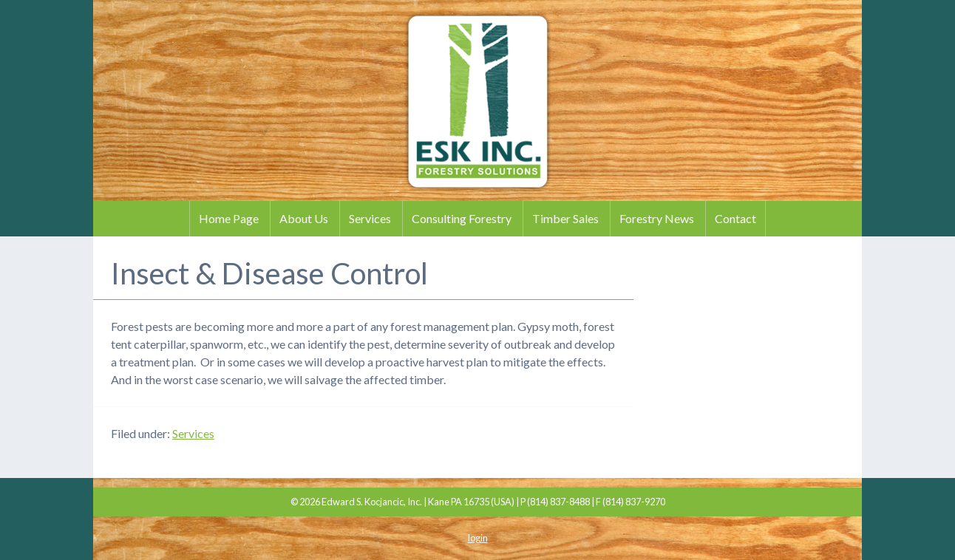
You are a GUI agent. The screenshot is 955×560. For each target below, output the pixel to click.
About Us (304, 218)
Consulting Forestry (462, 218)
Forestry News (657, 218)
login (478, 538)
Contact (735, 218)
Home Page (229, 218)
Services (370, 218)
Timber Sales (565, 218)
